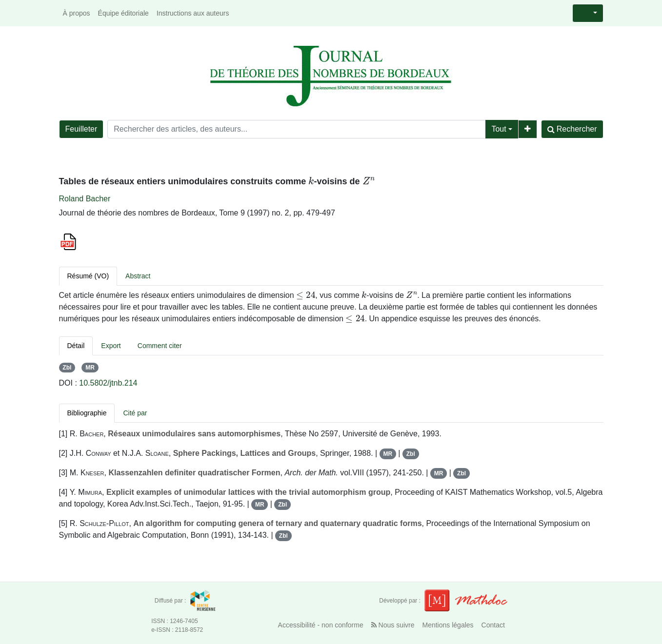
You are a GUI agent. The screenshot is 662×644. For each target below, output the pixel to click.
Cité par (135, 413)
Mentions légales (448, 625)
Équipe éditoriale (123, 13)
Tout (499, 129)
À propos (77, 13)
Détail (76, 346)
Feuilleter (81, 129)
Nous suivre (393, 625)
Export (111, 346)
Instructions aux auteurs (193, 13)
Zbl (67, 368)
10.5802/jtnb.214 (108, 383)
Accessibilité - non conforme (321, 625)
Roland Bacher (85, 199)
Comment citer (160, 346)
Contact (493, 625)
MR (90, 368)
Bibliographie (87, 413)
